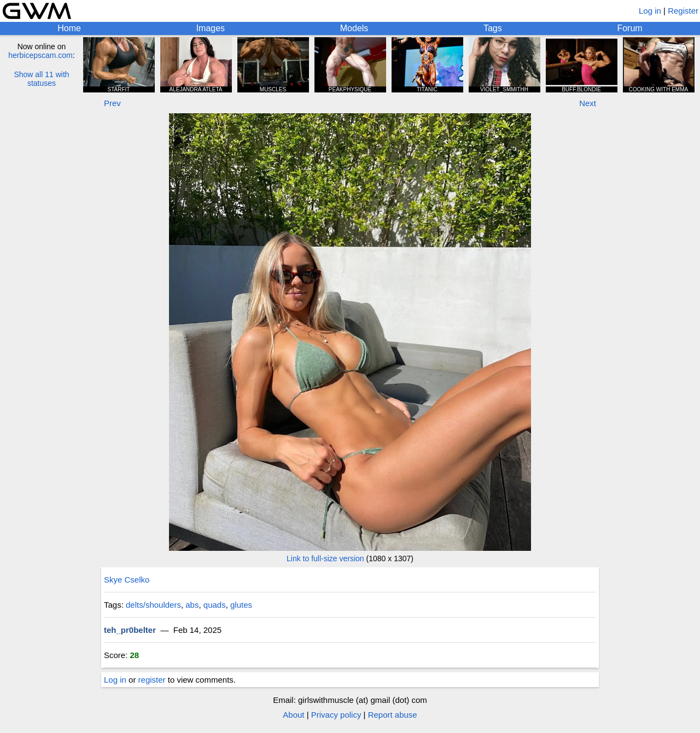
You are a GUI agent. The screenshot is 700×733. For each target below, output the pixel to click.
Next (588, 103)
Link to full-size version (325, 559)
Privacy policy (336, 715)
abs (192, 605)
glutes (241, 605)
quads (215, 605)
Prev (112, 103)
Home (69, 28)
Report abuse (393, 715)
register (152, 680)
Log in (650, 11)
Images (211, 28)
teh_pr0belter (130, 630)
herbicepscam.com (40, 55)
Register (683, 11)
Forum (629, 28)
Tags (493, 28)
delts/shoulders (153, 605)
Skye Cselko (127, 580)
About (293, 715)
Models (354, 28)
